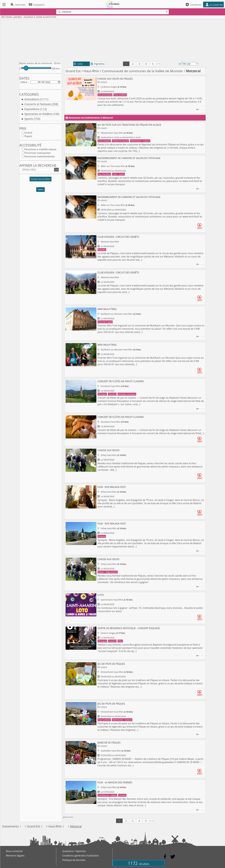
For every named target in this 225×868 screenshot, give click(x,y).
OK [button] (56, 170)
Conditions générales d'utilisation (81, 856)
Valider (40, 190)
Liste (78, 64)
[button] (41, 181)
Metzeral (76, 826)
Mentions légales (15, 856)
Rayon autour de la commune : (36, 63)
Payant (28, 137)
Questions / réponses (74, 851)
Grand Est (73, 71)
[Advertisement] (112, 40)
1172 (139, 863)
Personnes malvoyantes (38, 153)
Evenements (11, 826)
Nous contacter (14, 851)
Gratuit (28, 133)
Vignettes (97, 64)
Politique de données (74, 860)
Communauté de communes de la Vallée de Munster (142, 71)
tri (180, 64)
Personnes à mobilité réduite (40, 150)
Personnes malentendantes (40, 157)
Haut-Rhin (91, 71)
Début (24, 82)
